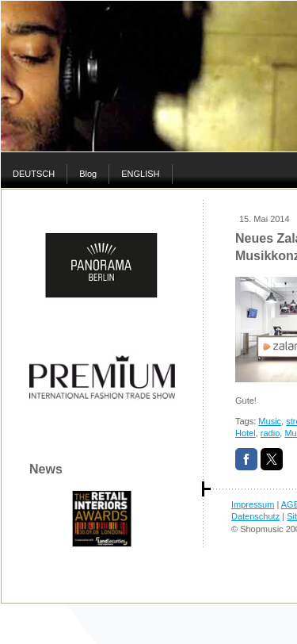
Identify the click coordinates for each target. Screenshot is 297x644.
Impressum (253, 504)
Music (270, 421)
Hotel (246, 433)
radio (270, 433)
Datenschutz (255, 516)
